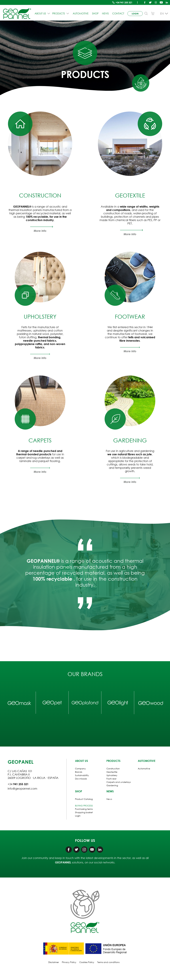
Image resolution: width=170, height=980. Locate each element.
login (135, 14)
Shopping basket (84, 812)
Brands (79, 772)
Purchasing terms (84, 809)
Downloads (81, 779)
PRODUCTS (61, 13)
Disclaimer (54, 962)
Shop (95, 13)
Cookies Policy (87, 962)
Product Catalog (84, 799)
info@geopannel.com (22, 789)
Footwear (111, 779)
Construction (113, 769)
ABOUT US (42, 13)
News (105, 13)
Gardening (112, 785)
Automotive (81, 13)
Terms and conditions (108, 962)
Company (80, 769)
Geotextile (112, 772)
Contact (118, 13)
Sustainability (82, 775)
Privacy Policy (69, 962)
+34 (124, 2)
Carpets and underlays (119, 782)
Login (78, 816)
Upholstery (112, 775)
